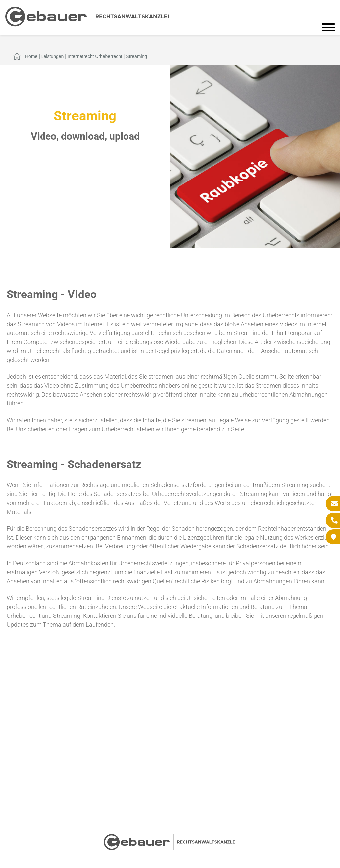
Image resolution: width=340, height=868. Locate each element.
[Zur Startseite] (87, 24)
